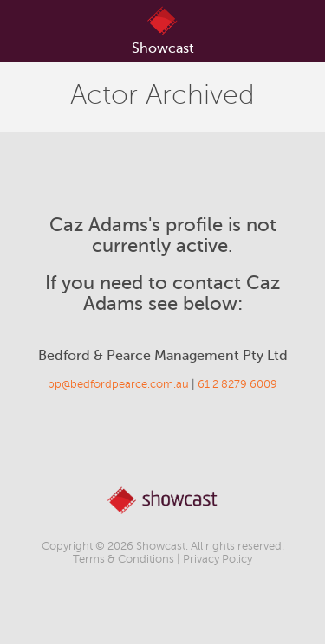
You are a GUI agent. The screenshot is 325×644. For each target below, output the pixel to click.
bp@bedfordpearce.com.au (118, 384)
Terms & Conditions (123, 559)
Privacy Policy (218, 559)
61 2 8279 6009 (237, 384)
